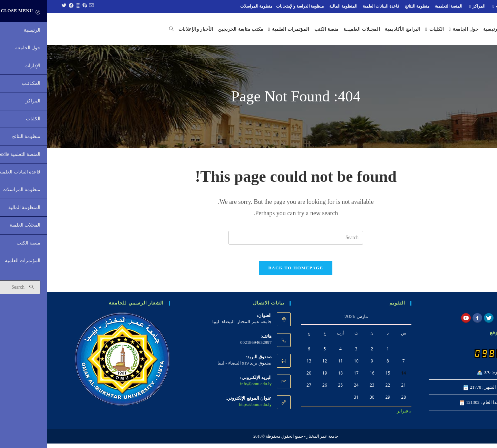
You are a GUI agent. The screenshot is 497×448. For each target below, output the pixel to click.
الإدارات (480, 6)
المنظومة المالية (296, 6)
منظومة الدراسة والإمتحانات (253, 6)
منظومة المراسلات (209, 6)
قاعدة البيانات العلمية (334, 6)
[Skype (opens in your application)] (36, 6)
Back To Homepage (248, 272)
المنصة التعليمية (401, 6)
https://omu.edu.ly (208, 409)
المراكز (429, 6)
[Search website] (120, 29)
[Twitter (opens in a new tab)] (16, 6)
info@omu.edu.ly (209, 388)
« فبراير (357, 415)
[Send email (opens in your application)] (43, 6)
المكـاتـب (454, 6)
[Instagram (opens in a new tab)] (30, 6)
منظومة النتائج (370, 6)
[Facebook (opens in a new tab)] (23, 6)
